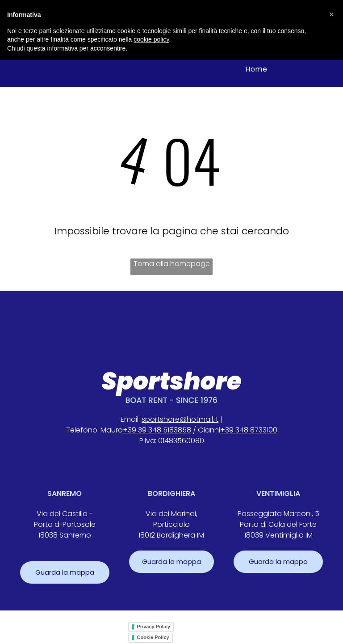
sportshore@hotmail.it (180, 419)
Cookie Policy (153, 637)
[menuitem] (256, 69)
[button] (331, 14)
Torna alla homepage (172, 264)
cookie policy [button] (151, 39)
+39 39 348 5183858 (157, 430)
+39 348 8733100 (249, 430)
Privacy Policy (154, 627)
